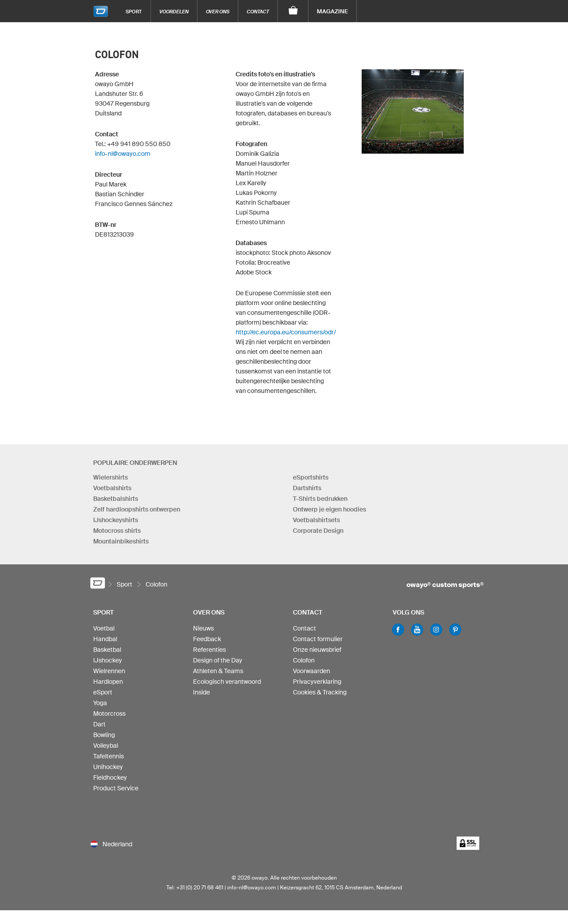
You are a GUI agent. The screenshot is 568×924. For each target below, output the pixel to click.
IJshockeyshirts (116, 520)
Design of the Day (218, 660)
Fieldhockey (110, 777)
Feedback (207, 639)
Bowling (104, 735)
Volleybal (106, 746)
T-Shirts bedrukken (320, 499)
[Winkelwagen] (293, 11)
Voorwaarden (312, 671)
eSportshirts (311, 477)
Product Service (116, 788)
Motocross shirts (117, 531)
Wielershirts (110, 477)
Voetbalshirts (112, 488)
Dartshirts (307, 488)
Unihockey (108, 767)
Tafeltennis (108, 756)
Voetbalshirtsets (316, 520)
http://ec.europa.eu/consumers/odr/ (286, 332)
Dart (99, 724)
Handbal (105, 639)
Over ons (218, 11)
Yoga (100, 703)
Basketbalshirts (116, 499)
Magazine (332, 11)
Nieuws (203, 628)
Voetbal (104, 628)
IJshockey (108, 660)
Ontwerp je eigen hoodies (329, 509)
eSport (103, 692)
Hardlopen (108, 682)
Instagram (436, 630)
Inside (201, 692)
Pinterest (455, 630)
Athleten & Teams (218, 671)
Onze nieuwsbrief (317, 650)
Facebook (398, 630)
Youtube (417, 630)
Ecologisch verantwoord (227, 682)
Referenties (209, 650)
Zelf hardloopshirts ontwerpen (137, 509)
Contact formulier (318, 639)
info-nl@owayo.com (123, 154)
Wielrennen (109, 671)
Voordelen (174, 11)
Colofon (304, 660)
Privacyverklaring (317, 682)
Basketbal (107, 650)
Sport (134, 11)
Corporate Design (318, 531)
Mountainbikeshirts (121, 541)
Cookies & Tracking (320, 692)
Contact (258, 11)
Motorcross (109, 714)
